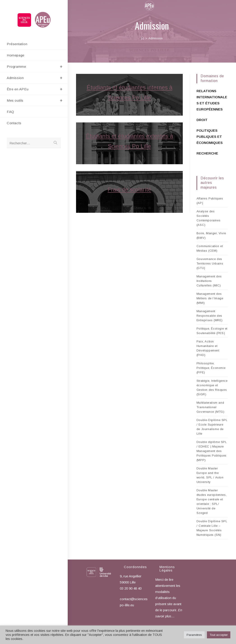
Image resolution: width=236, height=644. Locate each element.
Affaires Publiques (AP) (210, 201)
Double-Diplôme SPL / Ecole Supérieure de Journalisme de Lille (212, 427)
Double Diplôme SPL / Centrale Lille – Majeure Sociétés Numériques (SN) (212, 528)
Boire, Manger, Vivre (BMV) (211, 235)
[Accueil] (142, 38)
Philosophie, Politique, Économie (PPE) (211, 368)
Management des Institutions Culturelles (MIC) (209, 281)
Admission (156, 38)
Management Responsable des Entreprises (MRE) (210, 316)
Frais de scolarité (129, 190)
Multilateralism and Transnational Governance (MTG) (211, 407)
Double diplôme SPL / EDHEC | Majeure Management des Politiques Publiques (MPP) (212, 451)
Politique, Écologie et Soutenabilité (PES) (212, 331)
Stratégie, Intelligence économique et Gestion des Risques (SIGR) (212, 388)
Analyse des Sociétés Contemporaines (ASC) (208, 218)
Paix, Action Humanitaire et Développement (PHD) (208, 348)
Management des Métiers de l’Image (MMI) (210, 298)
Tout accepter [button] (219, 635)
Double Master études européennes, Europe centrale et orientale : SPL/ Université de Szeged (212, 502)
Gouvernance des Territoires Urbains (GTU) (210, 263)
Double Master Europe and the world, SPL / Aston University (210, 475)
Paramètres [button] (194, 635)
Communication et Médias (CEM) (210, 248)
